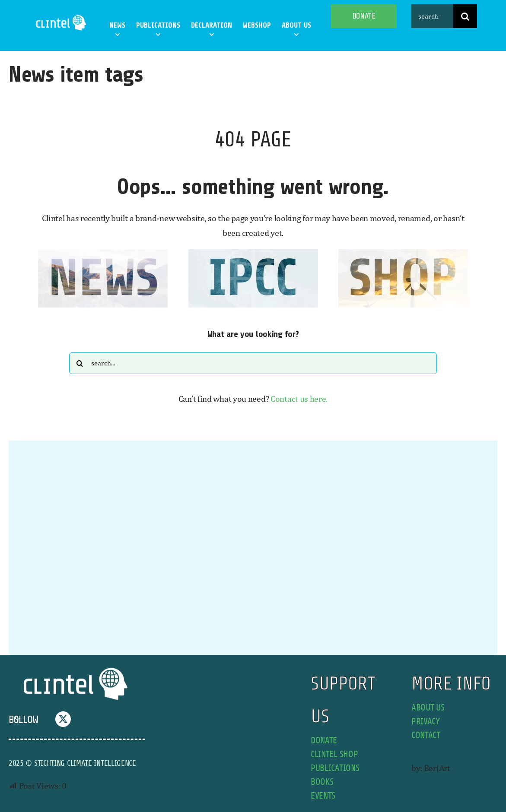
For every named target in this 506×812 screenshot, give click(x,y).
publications (335, 768)
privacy (426, 722)
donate (324, 741)
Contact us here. (299, 398)
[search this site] (433, 16)
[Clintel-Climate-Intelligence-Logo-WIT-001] (62, 17)
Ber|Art (437, 768)
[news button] (103, 253)
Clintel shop (334, 754)
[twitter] (63, 719)
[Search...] (253, 363)
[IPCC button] (253, 253)
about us (428, 708)
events (323, 796)
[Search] (465, 16)
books (322, 782)
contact (426, 735)
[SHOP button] (403, 253)
